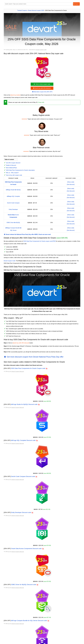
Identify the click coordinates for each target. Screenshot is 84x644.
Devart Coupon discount (18, 371)
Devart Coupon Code (9, 261)
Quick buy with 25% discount (42, 88)
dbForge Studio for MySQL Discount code (24, 404)
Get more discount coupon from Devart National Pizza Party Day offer (34, 357)
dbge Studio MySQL (13, 190)
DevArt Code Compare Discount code (23, 476)
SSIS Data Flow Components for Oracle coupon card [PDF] (40, 241)
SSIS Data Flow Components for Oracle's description (20, 170)
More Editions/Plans (11, 168)
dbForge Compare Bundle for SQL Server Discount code (29, 610)
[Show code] (71, 182)
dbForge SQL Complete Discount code (23, 440)
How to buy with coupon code (14, 175)
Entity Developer (13, 209)
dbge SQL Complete (13, 196)
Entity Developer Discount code (21, 512)
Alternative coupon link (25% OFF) (42, 92)
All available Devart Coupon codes (14, 637)
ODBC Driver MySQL (13, 223)
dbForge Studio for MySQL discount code (15, 640)
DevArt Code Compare (13, 203)
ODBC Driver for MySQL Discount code (24, 585)
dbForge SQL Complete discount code (14, 643)
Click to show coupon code (42, 84)
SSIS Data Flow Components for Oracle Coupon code (28, 368)
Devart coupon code (41, 50)
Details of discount (11, 165)
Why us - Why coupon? (12, 173)
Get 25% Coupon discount (13, 163)
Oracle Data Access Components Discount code (26, 549)
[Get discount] (71, 184)
